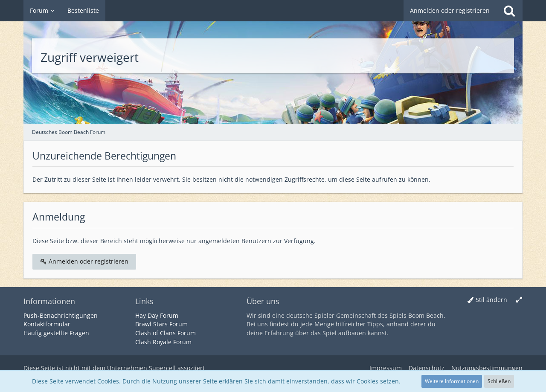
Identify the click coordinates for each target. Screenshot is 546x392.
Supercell (162, 368)
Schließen (499, 381)
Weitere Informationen (452, 381)
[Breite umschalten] (519, 300)
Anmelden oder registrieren (450, 10)
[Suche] (509, 11)
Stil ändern (491, 300)
